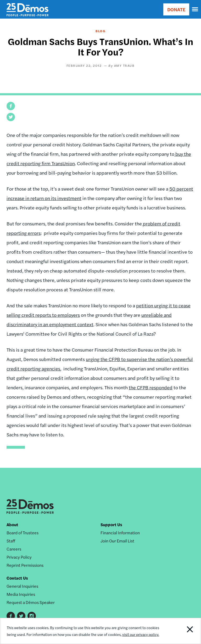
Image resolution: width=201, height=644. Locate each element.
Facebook (11, 616)
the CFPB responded (151, 387)
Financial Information (120, 533)
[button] (11, 106)
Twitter (21, 616)
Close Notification (182, 631)
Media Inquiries (21, 594)
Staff (11, 541)
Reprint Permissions (25, 565)
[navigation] (195, 9)
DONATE (176, 9)
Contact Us (17, 578)
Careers (14, 549)
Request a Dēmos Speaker (31, 602)
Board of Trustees (23, 533)
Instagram (32, 616)
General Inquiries (22, 586)
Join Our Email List (117, 541)
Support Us (111, 524)
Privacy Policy (19, 557)
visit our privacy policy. (141, 634)
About (12, 524)
